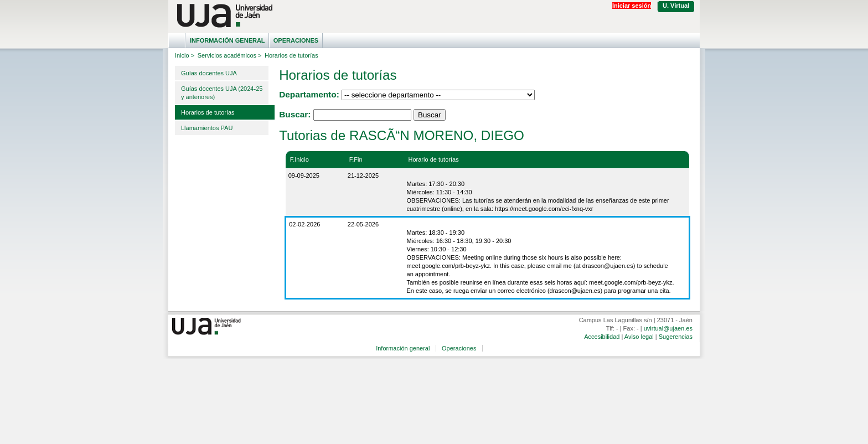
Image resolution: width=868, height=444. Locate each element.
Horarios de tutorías (208, 112)
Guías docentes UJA (209, 73)
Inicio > (185, 55)
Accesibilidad (602, 337)
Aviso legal (639, 337)
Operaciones (296, 40)
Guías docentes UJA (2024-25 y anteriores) (222, 93)
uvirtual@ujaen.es (668, 328)
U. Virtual (676, 6)
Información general (228, 40)
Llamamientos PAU (207, 128)
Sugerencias (676, 337)
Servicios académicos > (230, 55)
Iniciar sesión (632, 6)
